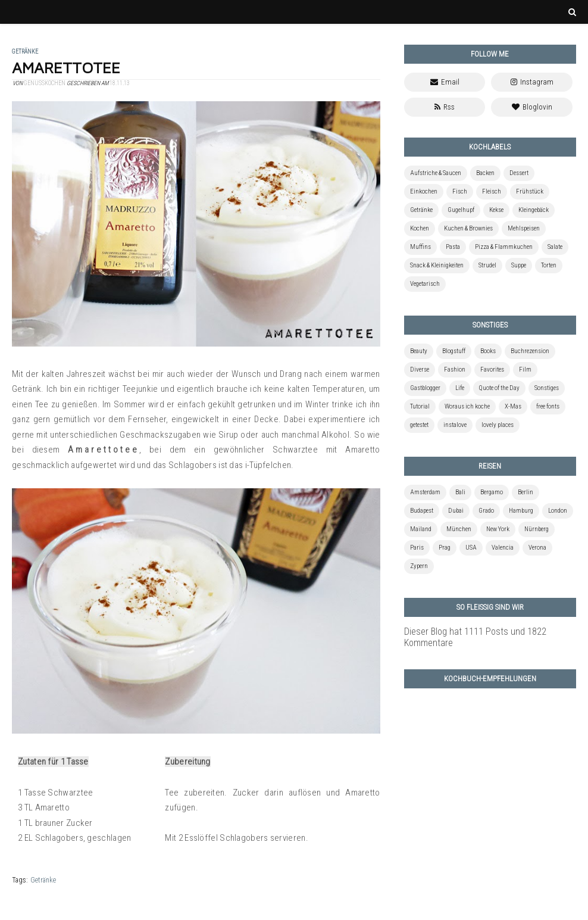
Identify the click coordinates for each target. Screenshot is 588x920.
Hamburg (521, 511)
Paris (417, 548)
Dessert (519, 173)
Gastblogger (425, 388)
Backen (485, 173)
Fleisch (492, 191)
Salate (555, 247)
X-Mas (513, 406)
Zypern (419, 566)
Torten (549, 265)
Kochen (420, 228)
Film (525, 369)
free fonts (548, 406)
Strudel (487, 265)
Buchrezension (530, 351)
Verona (537, 548)
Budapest (422, 511)
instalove (455, 425)
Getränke (43, 880)
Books (488, 351)
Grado (486, 511)
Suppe (519, 265)
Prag (445, 548)
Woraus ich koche (467, 406)
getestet (419, 425)
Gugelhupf (461, 210)
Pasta (453, 247)
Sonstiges (547, 388)
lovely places (498, 425)
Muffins (420, 247)
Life (460, 388)
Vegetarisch (425, 284)
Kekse (496, 210)
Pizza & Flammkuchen (504, 247)
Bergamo (492, 492)
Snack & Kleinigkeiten (437, 265)
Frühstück (530, 191)
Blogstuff (454, 351)
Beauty (419, 351)
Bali (460, 492)
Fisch (460, 191)
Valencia (503, 548)
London (558, 511)
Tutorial (420, 406)
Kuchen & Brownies (468, 228)
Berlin (526, 492)
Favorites (492, 369)
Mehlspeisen (524, 228)
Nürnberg (537, 529)
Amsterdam (425, 492)
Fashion (455, 369)
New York (498, 529)
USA (471, 548)
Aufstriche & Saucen (436, 173)
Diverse (420, 369)
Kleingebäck (534, 210)
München (459, 529)
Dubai (456, 511)
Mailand (421, 529)
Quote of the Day (499, 388)
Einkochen (424, 191)
